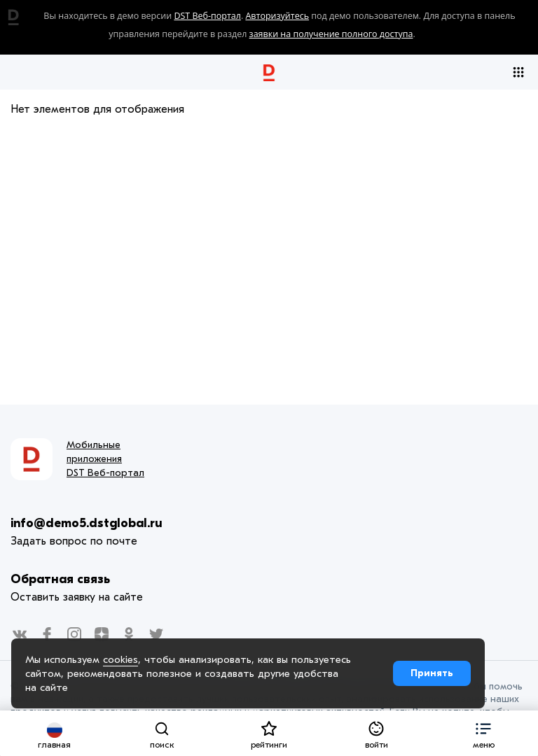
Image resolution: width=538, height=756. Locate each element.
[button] (484, 733)
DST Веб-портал (207, 16)
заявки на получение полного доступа (331, 34)
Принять (432, 673)
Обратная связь (60, 579)
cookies (120, 659)
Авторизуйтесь (277, 16)
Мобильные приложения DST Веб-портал (105, 459)
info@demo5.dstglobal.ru (87, 523)
